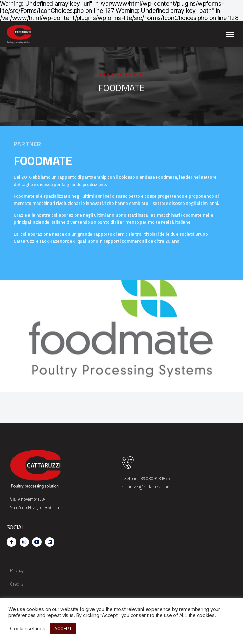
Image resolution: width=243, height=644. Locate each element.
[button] (230, 34)
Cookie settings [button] (28, 629)
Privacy (17, 570)
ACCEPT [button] (63, 628)
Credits (17, 584)
